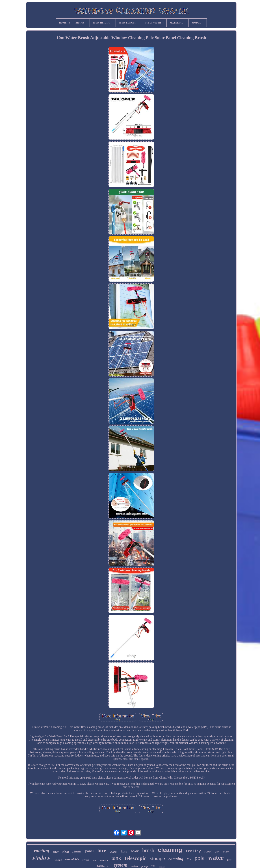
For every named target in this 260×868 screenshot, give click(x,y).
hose (124, 851)
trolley (193, 851)
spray (56, 852)
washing (58, 860)
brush (148, 850)
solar (135, 851)
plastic (77, 851)
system (121, 865)
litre (102, 850)
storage (157, 859)
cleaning (170, 850)
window (41, 858)
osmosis (162, 867)
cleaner (104, 865)
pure (226, 851)
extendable (72, 859)
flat (189, 859)
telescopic (136, 858)
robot (208, 851)
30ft (217, 852)
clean (66, 852)
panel (90, 851)
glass (95, 860)
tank (116, 858)
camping (176, 859)
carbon (134, 866)
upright (113, 852)
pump (145, 866)
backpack (104, 860)
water (216, 858)
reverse (86, 860)
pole (200, 858)
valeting (41, 851)
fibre (229, 860)
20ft (154, 866)
